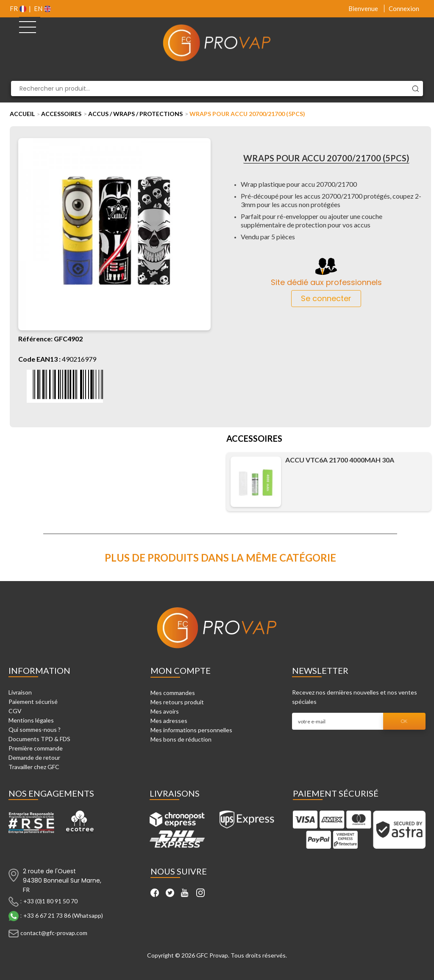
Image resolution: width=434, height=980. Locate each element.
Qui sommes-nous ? (35, 729)
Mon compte (181, 670)
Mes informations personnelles (191, 730)
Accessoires (61, 114)
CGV (15, 711)
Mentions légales (31, 720)
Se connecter (326, 298)
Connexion (404, 8)
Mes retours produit (177, 702)
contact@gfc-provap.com (54, 932)
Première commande (36, 748)
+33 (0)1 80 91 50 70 (50, 901)
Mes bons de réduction (181, 739)
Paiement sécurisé (33, 702)
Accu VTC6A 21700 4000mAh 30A (340, 460)
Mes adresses (169, 721)
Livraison (20, 692)
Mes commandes (173, 693)
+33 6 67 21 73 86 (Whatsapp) (63, 915)
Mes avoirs (165, 711)
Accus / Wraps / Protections (135, 114)
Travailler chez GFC (34, 767)
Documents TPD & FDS (39, 739)
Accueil (22, 114)
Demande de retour (34, 757)
